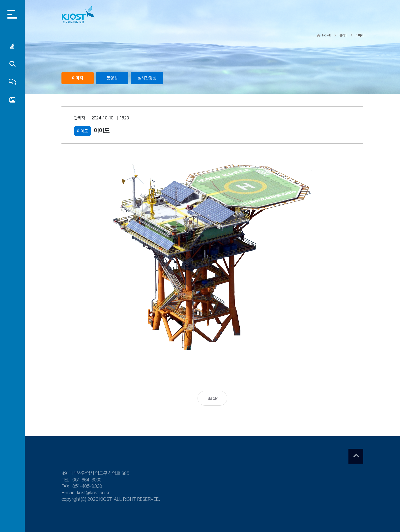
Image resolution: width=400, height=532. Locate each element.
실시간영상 (147, 78)
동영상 (112, 78)
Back (212, 398)
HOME (324, 35)
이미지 (78, 78)
